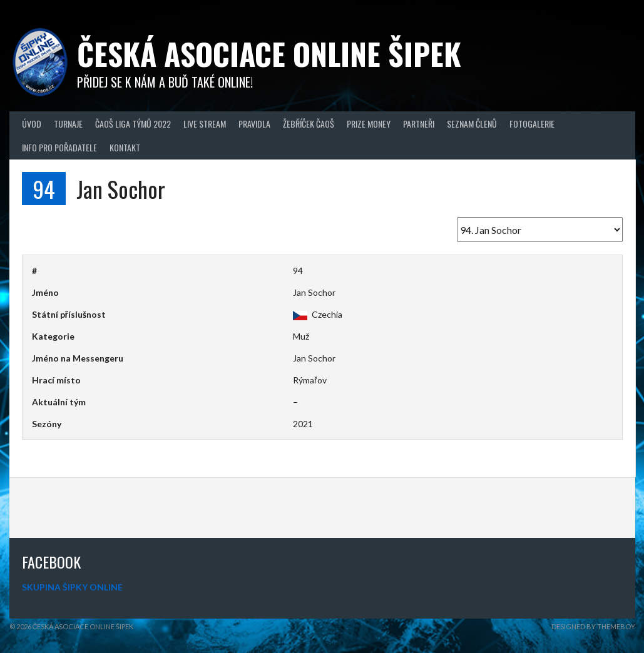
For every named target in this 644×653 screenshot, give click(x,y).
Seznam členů (472, 124)
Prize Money (369, 124)
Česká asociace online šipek (269, 53)
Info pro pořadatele (59, 147)
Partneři (419, 124)
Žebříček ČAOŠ (309, 124)
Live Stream (205, 124)
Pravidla (254, 124)
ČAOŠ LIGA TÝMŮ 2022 (133, 124)
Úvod (32, 124)
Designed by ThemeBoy (593, 626)
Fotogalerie (532, 124)
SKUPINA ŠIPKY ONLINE (72, 587)
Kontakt (125, 147)
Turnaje (68, 124)
